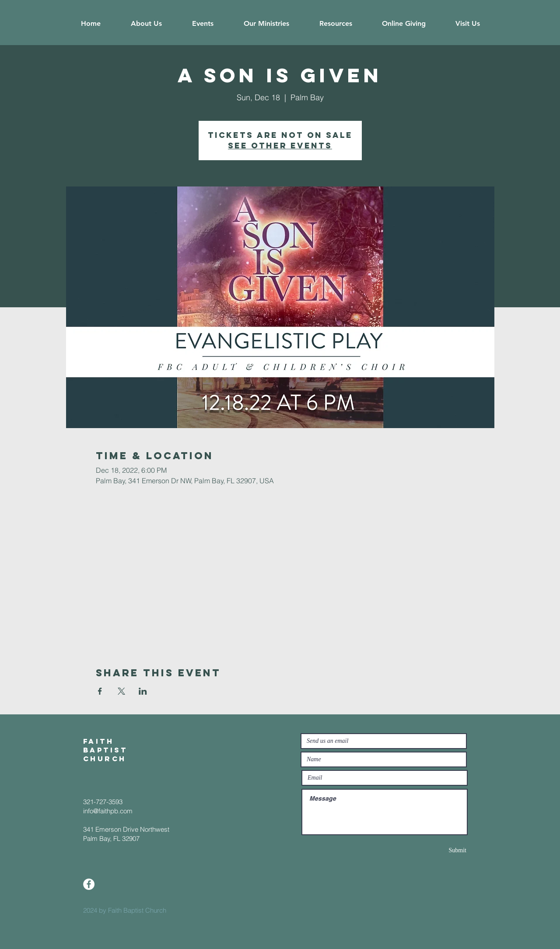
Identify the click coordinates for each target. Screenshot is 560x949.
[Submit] (435, 850)
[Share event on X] (121, 691)
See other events (280, 146)
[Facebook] (89, 884)
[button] (146, 24)
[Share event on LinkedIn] (143, 691)
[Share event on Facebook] (100, 691)
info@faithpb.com (108, 811)
